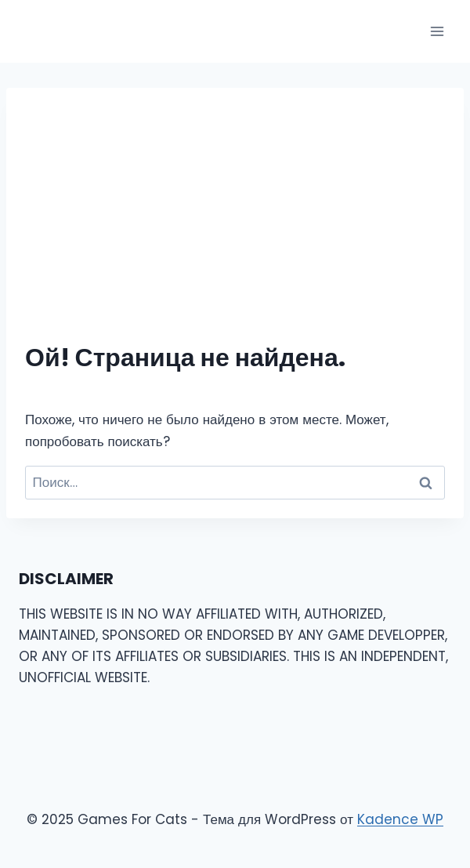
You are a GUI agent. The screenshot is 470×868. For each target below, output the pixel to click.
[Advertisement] (235, 224)
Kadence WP (400, 819)
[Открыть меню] (437, 31)
